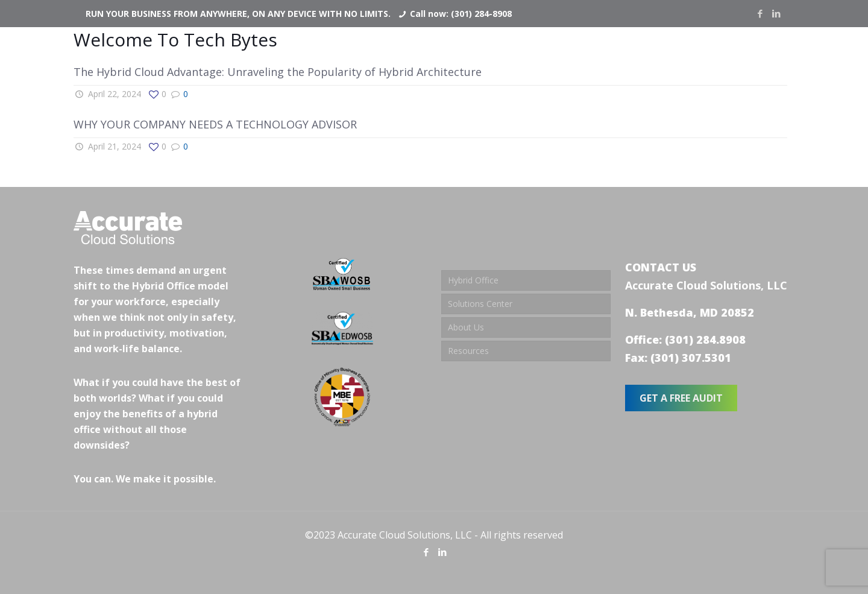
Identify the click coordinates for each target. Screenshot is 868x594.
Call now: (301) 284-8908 (461, 14)
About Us (466, 327)
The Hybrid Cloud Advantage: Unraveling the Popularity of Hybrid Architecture (278, 72)
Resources (468, 351)
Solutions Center (480, 304)
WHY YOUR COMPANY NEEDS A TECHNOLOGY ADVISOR (215, 124)
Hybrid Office (473, 280)
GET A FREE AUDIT (681, 398)
